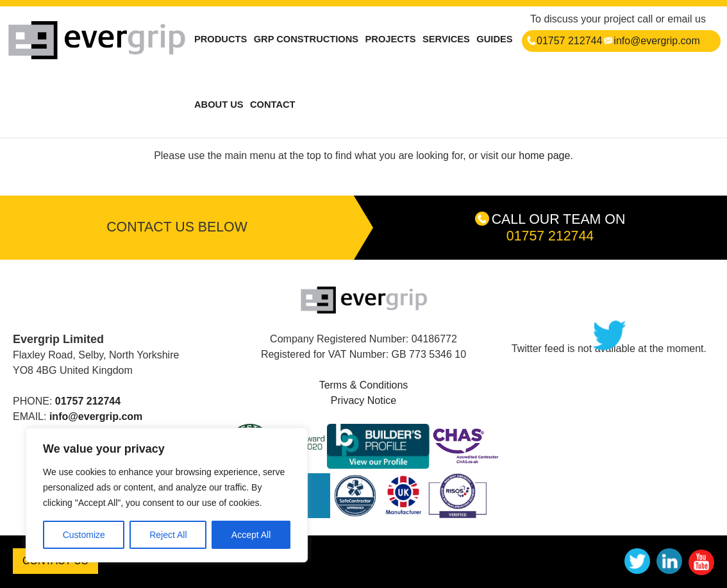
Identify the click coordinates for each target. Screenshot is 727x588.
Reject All (168, 535)
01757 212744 (564, 41)
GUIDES (494, 39)
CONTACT (273, 105)
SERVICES (446, 39)
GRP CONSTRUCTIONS (306, 39)
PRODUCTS (221, 39)
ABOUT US (219, 105)
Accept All (251, 535)
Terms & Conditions (364, 385)
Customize (84, 535)
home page (544, 155)
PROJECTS (391, 39)
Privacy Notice (363, 400)
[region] (167, 495)
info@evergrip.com (652, 41)
